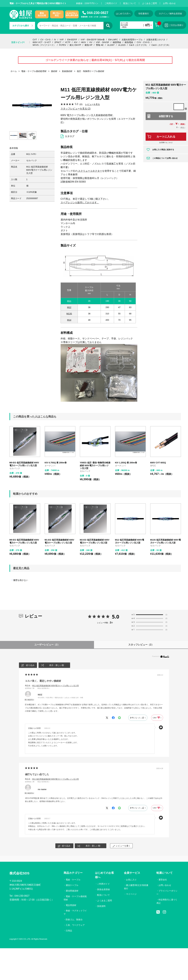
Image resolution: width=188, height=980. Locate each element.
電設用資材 (71, 905)
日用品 (69, 931)
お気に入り (131, 880)
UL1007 (111, 45)
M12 (69, 307)
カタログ (70, 136)
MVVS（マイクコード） (44, 45)
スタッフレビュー (141, 645)
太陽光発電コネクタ (156, 40)
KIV (76, 42)
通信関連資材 (72, 891)
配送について (130, 3)
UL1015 (122, 45)
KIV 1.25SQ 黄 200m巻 (126, 463)
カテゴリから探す (23, 26)
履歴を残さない (21, 580)
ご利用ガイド (111, 3)
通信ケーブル (72, 885)
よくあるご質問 (149, 3)
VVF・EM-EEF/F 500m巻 (93, 40)
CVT (35, 40)
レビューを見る (92, 104)
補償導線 (117, 42)
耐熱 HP (89, 45)
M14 (69, 320)
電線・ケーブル (73, 880)
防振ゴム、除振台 (74, 920)
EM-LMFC (113, 40)
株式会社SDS (19, 873)
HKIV (83, 42)
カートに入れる (166, 137)
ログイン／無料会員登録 (170, 14)
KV (91, 42)
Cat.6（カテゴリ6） (161, 45)
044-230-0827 (98, 13)
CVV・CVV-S (143, 42)
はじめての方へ (123, 14)
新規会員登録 (103, 889)
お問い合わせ (169, 3)
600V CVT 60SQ (158, 463)
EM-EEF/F (72, 40)
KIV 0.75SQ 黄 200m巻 (56, 463)
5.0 (116, 617)
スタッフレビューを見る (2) (76, 109)
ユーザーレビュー (47, 645)
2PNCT (58, 42)
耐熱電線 (129, 42)
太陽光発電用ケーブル (132, 40)
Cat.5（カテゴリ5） (138, 45)
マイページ (131, 894)
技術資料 (101, 906)
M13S (69, 314)
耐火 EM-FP (75, 45)
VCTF (68, 42)
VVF (62, 40)
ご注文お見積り (174, 25)
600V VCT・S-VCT (42, 42)
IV (55, 40)
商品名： (52, 686)
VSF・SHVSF (103, 42)
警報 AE (100, 45)
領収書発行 (144, 14)
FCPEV (63, 45)
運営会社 (163, 880)
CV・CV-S (45, 40)
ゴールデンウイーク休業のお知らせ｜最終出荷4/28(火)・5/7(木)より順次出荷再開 (95, 60)
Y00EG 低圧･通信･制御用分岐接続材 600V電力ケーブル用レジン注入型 (95, 465)
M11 (69, 301)
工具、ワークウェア (75, 925)
